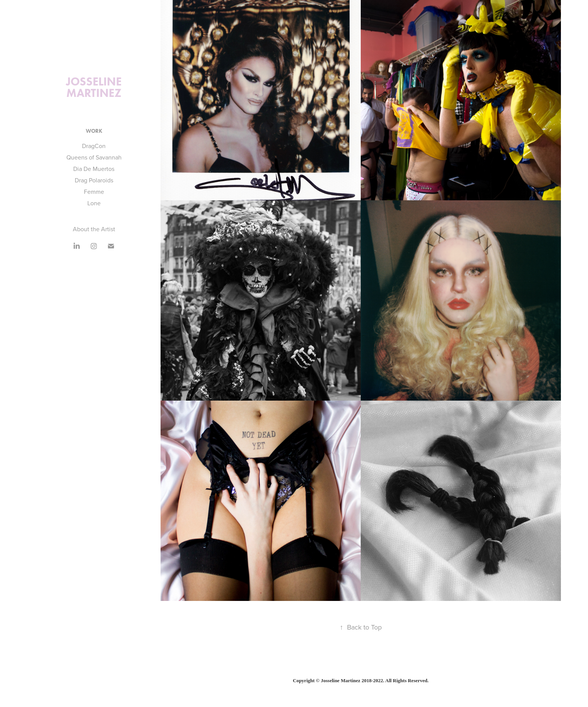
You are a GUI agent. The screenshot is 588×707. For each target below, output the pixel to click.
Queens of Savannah (94, 157)
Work (94, 131)
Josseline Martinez (95, 87)
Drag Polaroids (94, 180)
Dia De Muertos (94, 169)
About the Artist (94, 229)
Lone (94, 203)
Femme (94, 192)
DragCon (94, 146)
